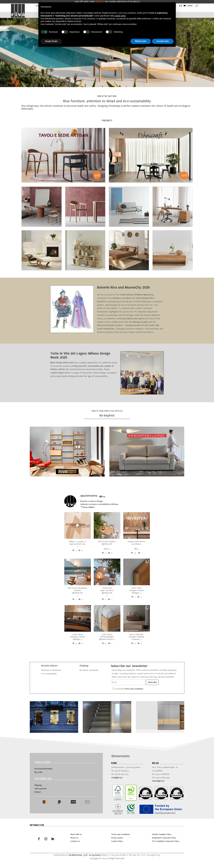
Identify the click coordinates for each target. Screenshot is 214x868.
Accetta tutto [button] (163, 41)
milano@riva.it (158, 781)
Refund (38, 792)
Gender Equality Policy (162, 834)
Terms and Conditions (134, 689)
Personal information (43, 769)
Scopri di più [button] (51, 41)
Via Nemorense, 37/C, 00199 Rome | (85, 855)
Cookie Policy (117, 841)
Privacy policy (117, 838)
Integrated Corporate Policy (164, 838)
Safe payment (41, 789)
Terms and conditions (121, 834)
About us (74, 838)
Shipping (38, 785)
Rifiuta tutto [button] (141, 41)
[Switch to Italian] (181, 6)
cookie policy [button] (120, 16)
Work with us (76, 834)
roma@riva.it (117, 778)
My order (39, 772)
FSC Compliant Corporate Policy (166, 841)
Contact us (75, 841)
